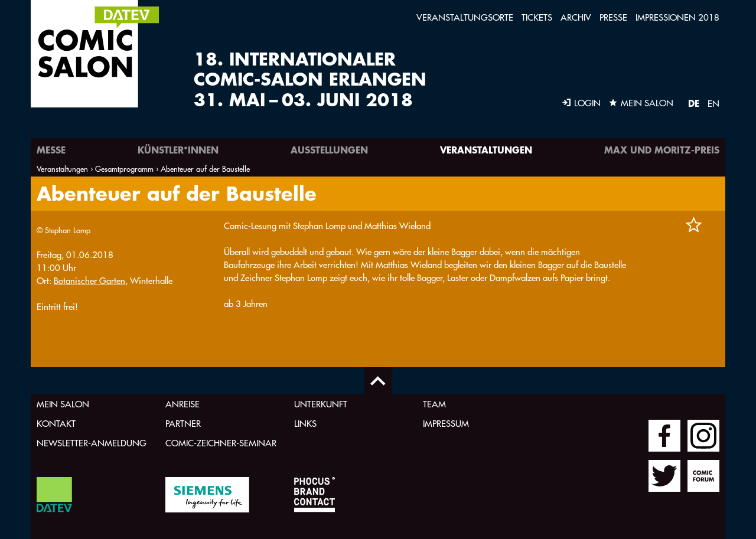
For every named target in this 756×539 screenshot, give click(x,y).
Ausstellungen (329, 150)
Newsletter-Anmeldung (92, 443)
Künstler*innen (178, 150)
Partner (183, 424)
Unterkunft (321, 404)
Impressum (446, 424)
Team (434, 404)
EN (713, 104)
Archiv (576, 17)
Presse (613, 17)
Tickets (537, 17)
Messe (51, 150)
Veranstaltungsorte (465, 17)
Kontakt (56, 424)
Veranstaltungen (486, 150)
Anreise (183, 404)
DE (694, 103)
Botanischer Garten (89, 281)
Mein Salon (63, 404)
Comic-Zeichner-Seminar (221, 443)
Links (305, 424)
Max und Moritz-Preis (662, 150)
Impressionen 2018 (677, 17)
